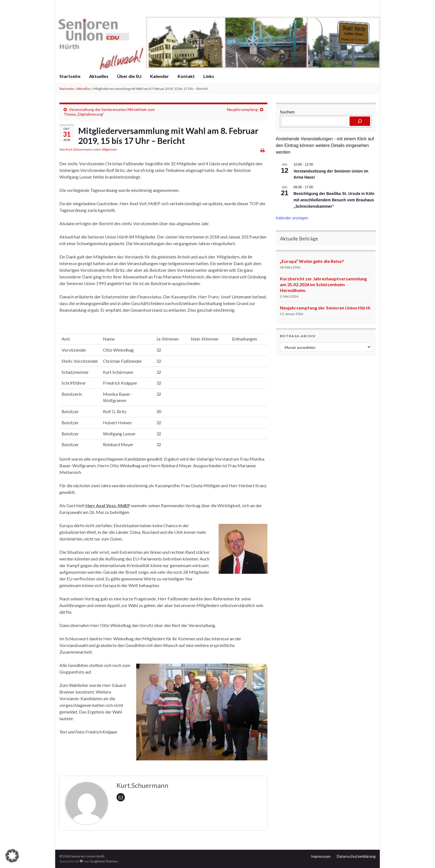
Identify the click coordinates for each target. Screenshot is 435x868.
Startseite (70, 76)
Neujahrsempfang (242, 109)
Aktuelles (99, 76)
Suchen (287, 112)
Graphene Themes (104, 861)
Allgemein (109, 149)
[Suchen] (360, 121)
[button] (12, 856)
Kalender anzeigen (292, 218)
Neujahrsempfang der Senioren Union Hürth (325, 308)
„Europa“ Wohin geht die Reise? (312, 261)
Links (209, 76)
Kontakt (186, 76)
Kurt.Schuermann (79, 149)
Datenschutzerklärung (356, 856)
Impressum (321, 856)
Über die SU (129, 76)
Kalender (160, 76)
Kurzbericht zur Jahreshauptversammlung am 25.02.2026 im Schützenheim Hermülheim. (323, 284)
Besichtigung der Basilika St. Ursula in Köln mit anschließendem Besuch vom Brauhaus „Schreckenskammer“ (334, 200)
